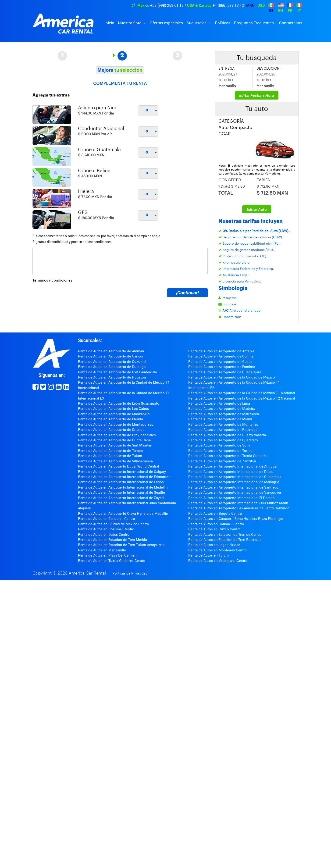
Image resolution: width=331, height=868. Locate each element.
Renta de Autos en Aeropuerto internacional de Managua (234, 482)
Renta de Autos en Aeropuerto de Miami (220, 419)
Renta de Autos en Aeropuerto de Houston (112, 377)
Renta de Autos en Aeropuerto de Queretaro (223, 440)
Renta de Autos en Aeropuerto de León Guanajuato (119, 404)
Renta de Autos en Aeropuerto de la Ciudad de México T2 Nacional (242, 398)
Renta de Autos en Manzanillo (102, 550)
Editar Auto (257, 209)
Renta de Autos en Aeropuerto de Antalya (221, 351)
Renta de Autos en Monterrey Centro (217, 550)
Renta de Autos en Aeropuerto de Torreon (221, 451)
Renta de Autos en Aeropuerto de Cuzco (220, 362)
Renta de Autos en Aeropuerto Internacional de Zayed (121, 498)
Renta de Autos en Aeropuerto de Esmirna (222, 367)
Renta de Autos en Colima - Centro (216, 524)
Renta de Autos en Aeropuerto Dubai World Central (119, 466)
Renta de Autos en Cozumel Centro (106, 529)
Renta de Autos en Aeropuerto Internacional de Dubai (231, 472)
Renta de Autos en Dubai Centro (104, 535)
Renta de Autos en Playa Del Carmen (107, 555)
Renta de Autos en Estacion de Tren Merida (112, 540)
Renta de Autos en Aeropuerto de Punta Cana (114, 440)
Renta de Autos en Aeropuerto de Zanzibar (222, 461)
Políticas (223, 23)
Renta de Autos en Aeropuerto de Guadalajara (225, 372)
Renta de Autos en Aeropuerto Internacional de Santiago (233, 487)
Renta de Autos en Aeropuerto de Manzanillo (114, 414)
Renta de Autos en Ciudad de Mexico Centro (114, 524)
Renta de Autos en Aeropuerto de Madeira (222, 409)
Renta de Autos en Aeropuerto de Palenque (223, 430)
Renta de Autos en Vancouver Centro (218, 561)
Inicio (109, 23)
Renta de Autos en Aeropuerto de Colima (221, 356)
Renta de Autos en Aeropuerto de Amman (111, 351)
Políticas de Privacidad (130, 573)
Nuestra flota (130, 23)
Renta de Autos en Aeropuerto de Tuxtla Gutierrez (228, 456)
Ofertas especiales (166, 23)
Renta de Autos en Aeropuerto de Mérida (110, 419)
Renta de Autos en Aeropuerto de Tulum (110, 456)
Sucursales (197, 23)
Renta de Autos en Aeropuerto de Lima (219, 404)
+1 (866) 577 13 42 (228, 5)
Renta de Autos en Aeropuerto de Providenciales (117, 435)
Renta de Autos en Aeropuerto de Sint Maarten (115, 445)
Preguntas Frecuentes (254, 23)
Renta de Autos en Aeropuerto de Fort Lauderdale (117, 372)
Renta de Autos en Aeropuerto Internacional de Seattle (121, 493)
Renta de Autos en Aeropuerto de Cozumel (112, 362)
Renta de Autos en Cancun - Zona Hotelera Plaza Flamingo (236, 519)
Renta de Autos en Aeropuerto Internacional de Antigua (232, 466)
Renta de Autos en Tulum (208, 555)
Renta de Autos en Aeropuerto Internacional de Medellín (123, 487)
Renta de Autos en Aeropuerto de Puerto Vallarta (227, 435)
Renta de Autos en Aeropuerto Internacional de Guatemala (235, 477)
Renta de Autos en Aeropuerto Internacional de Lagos (121, 482)
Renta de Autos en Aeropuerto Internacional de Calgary (122, 472)
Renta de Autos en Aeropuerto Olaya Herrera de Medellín (123, 514)
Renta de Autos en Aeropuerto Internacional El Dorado (231, 498)
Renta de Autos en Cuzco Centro (214, 529)
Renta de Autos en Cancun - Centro (107, 519)
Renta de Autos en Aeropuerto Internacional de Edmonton (124, 477)
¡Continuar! (187, 293)
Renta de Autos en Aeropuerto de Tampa (110, 451)
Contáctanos (291, 23)
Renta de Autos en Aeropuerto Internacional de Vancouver (235, 493)
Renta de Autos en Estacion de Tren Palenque (225, 540)
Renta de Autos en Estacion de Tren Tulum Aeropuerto (121, 545)
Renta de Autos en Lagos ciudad (214, 545)
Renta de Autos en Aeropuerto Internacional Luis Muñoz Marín (238, 503)
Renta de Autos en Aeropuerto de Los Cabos (114, 409)
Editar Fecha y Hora (257, 95)
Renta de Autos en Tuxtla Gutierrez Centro (112, 561)
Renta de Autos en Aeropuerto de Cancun (111, 356)
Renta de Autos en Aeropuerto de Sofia (219, 445)
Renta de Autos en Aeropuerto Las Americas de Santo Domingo (239, 508)
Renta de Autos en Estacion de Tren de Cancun (226, 535)
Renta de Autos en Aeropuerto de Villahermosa (115, 461)
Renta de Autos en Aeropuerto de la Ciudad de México (232, 377)
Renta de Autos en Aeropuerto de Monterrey (223, 425)
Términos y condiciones (52, 280)
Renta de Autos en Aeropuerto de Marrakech (224, 414)
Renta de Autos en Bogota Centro (215, 514)
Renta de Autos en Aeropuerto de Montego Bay (116, 425)
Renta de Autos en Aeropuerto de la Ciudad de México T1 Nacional (242, 393)
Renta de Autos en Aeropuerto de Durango (112, 367)
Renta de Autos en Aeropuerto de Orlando (111, 430)
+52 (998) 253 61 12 (167, 5)
